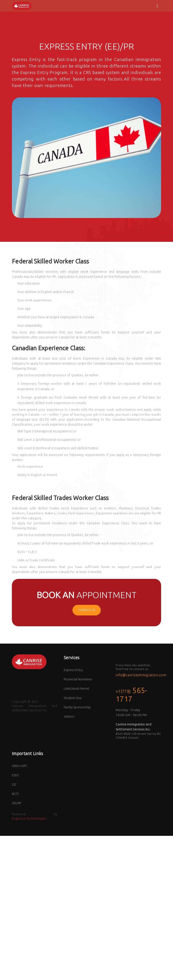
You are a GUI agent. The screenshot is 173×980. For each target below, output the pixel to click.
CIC (14, 784)
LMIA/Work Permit (77, 689)
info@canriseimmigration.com (141, 675)
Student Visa (73, 698)
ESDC (16, 775)
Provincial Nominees (78, 679)
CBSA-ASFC (20, 766)
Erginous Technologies (29, 819)
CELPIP (17, 803)
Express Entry (73, 670)
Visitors (69, 716)
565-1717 (131, 694)
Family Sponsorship (77, 707)
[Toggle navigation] (157, 6)
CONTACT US (87, 610)
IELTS (15, 794)
